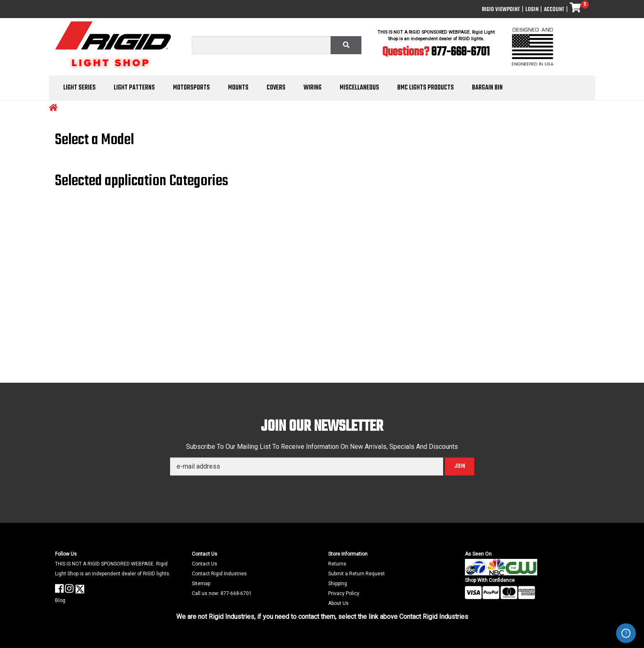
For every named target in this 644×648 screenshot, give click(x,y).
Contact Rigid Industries (219, 574)
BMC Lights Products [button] (425, 88)
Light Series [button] (79, 88)
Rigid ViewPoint (501, 10)
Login (532, 10)
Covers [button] (276, 88)
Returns (337, 564)
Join (460, 466)
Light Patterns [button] (134, 88)
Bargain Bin (487, 88)
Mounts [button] (238, 88)
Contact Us (205, 564)
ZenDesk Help (626, 633)
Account (554, 10)
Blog (60, 600)
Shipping (338, 584)
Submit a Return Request (356, 574)
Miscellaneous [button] (359, 88)
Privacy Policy (344, 593)
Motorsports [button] (191, 88)
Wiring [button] (313, 88)
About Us (338, 603)
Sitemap (201, 584)
